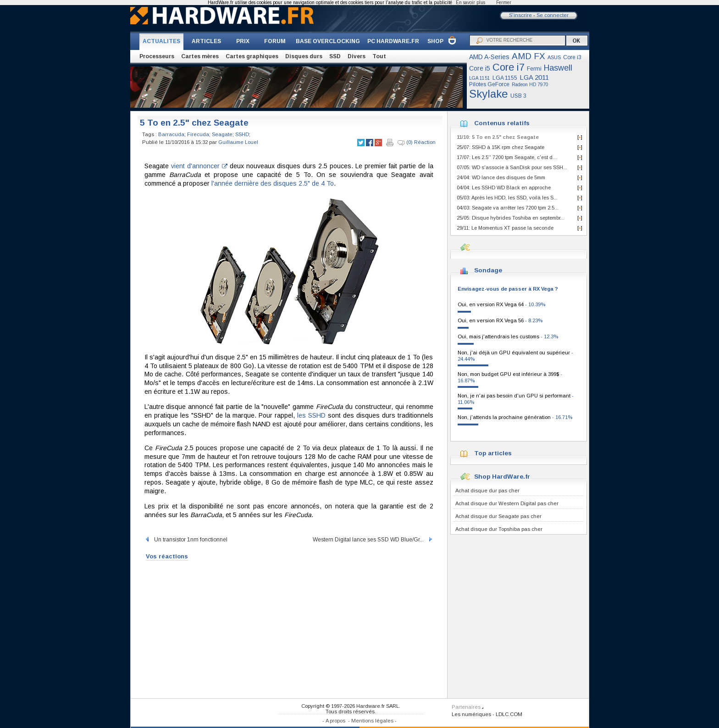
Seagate (222, 134)
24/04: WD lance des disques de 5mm (501, 177)
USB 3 (518, 96)
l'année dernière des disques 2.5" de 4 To (273, 183)
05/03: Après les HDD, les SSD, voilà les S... (507, 198)
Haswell (558, 68)
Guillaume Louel (238, 142)
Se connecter (553, 15)
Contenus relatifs (502, 123)
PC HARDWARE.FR (393, 41)
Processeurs (157, 56)
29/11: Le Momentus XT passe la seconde (505, 228)
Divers (357, 56)
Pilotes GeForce (489, 84)
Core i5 (480, 68)
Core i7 (509, 67)
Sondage (488, 270)
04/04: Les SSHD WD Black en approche (504, 188)
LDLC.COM (509, 714)
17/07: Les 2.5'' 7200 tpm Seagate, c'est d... (507, 157)
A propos (335, 721)
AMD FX (528, 56)
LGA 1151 (480, 78)
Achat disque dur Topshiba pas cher (499, 529)
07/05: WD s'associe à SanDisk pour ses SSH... (512, 167)
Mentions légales (372, 721)
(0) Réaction (417, 143)
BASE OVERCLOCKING (328, 41)
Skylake (489, 94)
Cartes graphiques (252, 56)
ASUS (554, 57)
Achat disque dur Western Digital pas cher (507, 503)
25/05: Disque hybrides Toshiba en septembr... (511, 218)
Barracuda (171, 134)
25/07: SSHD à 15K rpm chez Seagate (501, 147)
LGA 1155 (505, 78)
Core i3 (572, 57)
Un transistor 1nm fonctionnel (186, 540)
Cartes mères (200, 56)
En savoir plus (470, 3)
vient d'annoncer (199, 166)
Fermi (534, 69)
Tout (379, 56)
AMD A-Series (489, 57)
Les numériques (471, 714)
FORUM (275, 41)
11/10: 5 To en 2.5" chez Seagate (498, 137)
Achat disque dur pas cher (487, 491)
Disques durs (304, 56)
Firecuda (198, 134)
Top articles (493, 453)
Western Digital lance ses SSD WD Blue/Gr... (373, 540)
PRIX (243, 41)
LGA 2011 (534, 77)
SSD (335, 56)
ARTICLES (206, 41)
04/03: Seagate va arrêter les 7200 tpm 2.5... (508, 208)
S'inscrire (520, 15)
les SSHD (311, 415)
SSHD (242, 134)
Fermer (504, 3)
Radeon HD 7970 (530, 85)
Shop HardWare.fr (502, 477)
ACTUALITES (161, 41)
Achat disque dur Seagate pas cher (498, 516)
